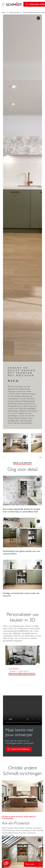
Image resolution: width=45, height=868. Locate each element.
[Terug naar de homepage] (14, 4)
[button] (6, 863)
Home (4, 12)
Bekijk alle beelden (23, 463)
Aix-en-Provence (16, 823)
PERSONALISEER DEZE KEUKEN (22, 674)
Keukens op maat (14, 12)
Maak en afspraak (21, 749)
